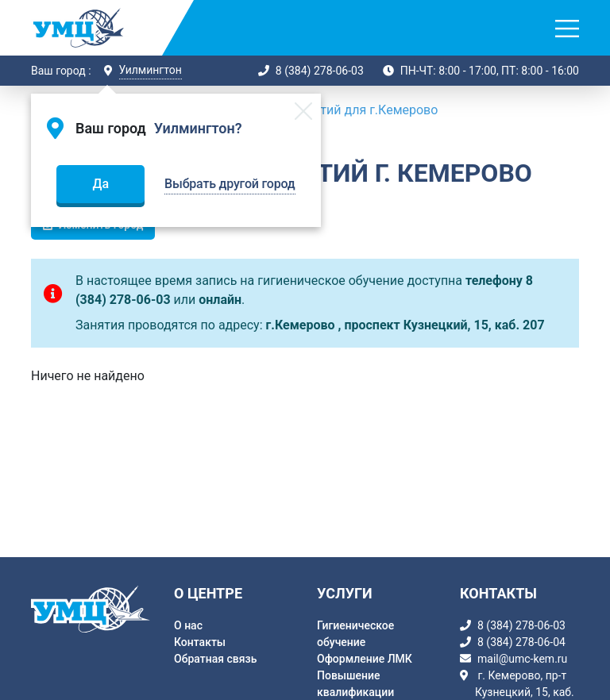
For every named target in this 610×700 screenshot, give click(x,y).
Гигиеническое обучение (355, 634)
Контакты (200, 642)
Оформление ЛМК (365, 659)
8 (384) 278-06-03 (320, 71)
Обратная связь (215, 659)
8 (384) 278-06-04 (521, 642)
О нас (188, 625)
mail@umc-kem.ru (522, 659)
